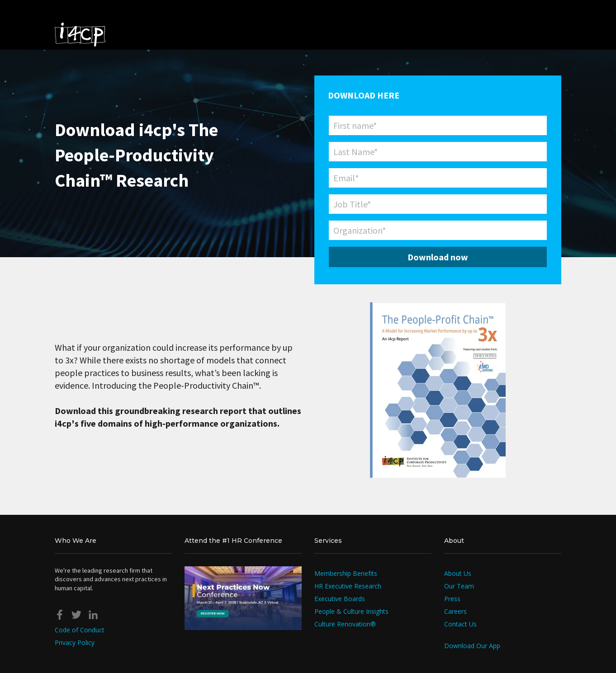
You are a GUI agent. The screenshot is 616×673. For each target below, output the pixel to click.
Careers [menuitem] (455, 611)
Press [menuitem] (452, 599)
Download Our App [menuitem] (472, 646)
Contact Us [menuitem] (460, 624)
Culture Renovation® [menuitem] (345, 624)
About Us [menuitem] (458, 573)
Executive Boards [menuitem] (340, 599)
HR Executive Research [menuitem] (348, 586)
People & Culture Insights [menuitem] (351, 611)
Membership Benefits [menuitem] (346, 573)
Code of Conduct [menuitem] (80, 630)
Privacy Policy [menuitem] (75, 642)
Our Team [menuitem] (459, 586)
